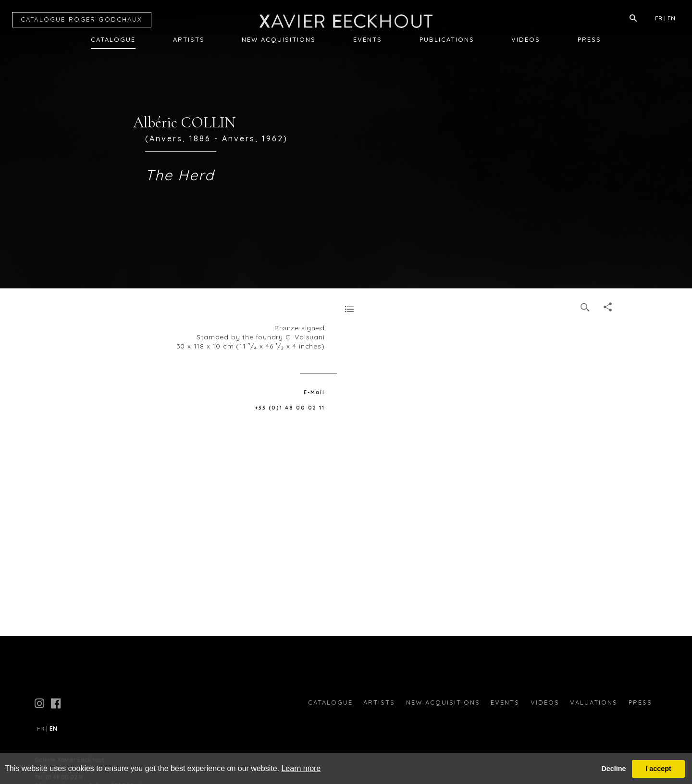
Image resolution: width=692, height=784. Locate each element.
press (640, 702)
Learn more (301, 768)
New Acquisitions (279, 39)
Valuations (594, 702)
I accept (658, 769)
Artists (189, 39)
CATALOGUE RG (82, 19)
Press (589, 39)
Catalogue (113, 39)
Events (368, 39)
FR (659, 18)
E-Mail (314, 392)
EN (671, 18)
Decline (613, 769)
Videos (526, 39)
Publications (447, 39)
